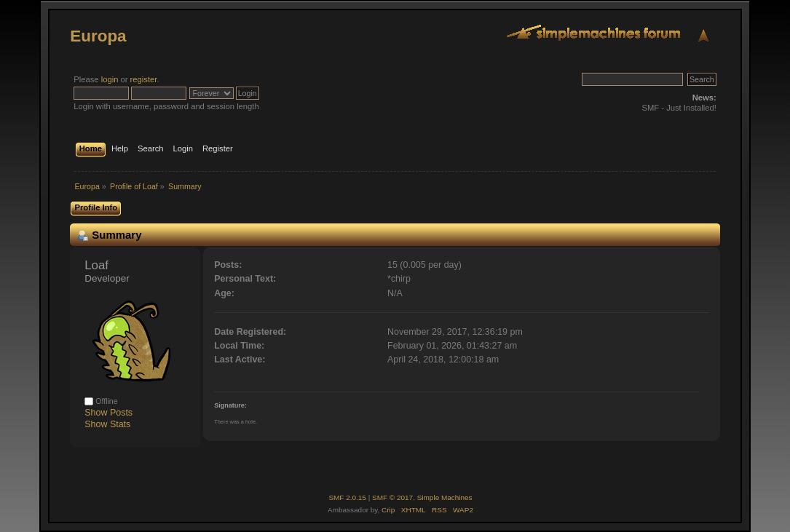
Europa (98, 36)
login (110, 79)
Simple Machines (445, 497)
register (144, 79)
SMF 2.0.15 (347, 497)
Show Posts (108, 413)
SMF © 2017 (392, 497)
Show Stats (107, 424)
